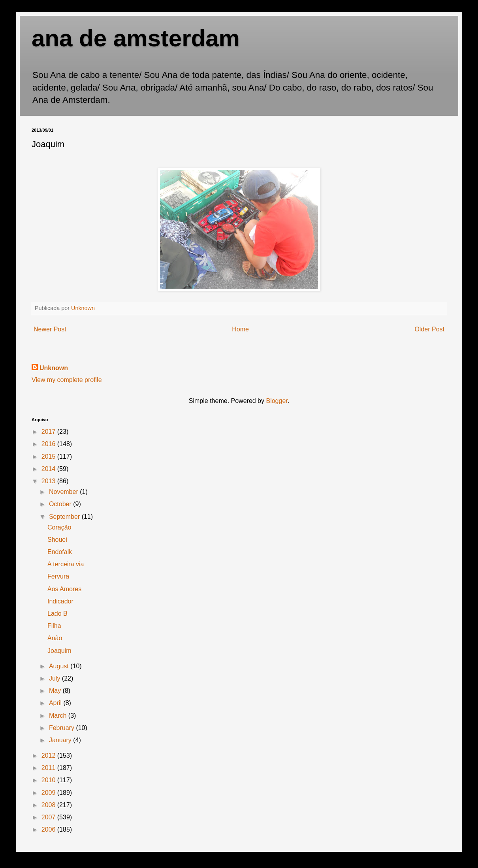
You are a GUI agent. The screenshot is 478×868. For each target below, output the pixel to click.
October (61, 504)
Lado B (57, 614)
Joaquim (59, 651)
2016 (49, 444)
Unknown (54, 368)
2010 (49, 780)
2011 (49, 768)
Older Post (429, 329)
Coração (59, 527)
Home (240, 329)
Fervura (58, 576)
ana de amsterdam (136, 38)
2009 (49, 793)
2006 (49, 829)
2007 (49, 817)
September (65, 517)
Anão (55, 638)
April (56, 703)
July (56, 678)
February (62, 728)
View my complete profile (67, 380)
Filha (54, 626)
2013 (49, 481)
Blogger (277, 401)
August (60, 666)
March (59, 716)
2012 (49, 755)
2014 (49, 469)
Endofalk (60, 552)
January (61, 740)
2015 (49, 457)
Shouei (57, 540)
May (56, 691)
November (64, 492)
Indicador (60, 601)
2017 (49, 432)
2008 (49, 805)
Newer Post (50, 329)
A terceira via (66, 564)
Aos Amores (64, 589)
